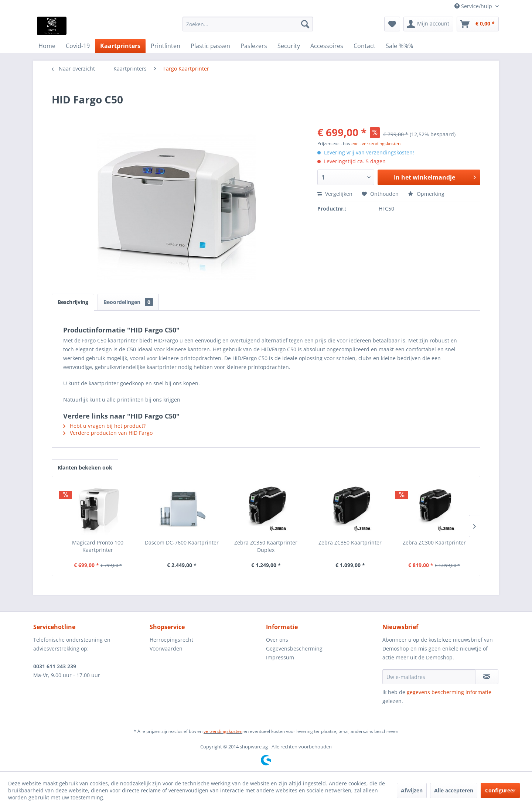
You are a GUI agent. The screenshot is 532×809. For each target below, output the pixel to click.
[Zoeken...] (248, 24)
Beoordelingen (128, 302)
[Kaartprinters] (120, 46)
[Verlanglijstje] (392, 24)
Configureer (500, 790)
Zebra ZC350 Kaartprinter (350, 542)
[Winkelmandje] (478, 24)
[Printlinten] (166, 46)
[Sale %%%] (399, 46)
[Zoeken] (305, 24)
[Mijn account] (428, 24)
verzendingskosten (223, 731)
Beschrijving (73, 302)
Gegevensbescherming (294, 648)
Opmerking (426, 194)
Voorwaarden (166, 648)
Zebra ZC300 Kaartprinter (434, 542)
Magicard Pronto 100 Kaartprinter (98, 546)
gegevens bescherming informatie (449, 692)
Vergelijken (335, 194)
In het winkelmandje (435, 176)
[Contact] (364, 46)
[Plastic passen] (210, 46)
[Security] (289, 46)
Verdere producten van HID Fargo (108, 433)
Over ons (277, 640)
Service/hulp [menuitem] (474, 6)
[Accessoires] (327, 46)
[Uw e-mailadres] (429, 677)
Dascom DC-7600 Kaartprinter (182, 542)
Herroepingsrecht (171, 640)
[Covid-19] (78, 46)
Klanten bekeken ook (85, 467)
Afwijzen (412, 790)
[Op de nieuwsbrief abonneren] (487, 677)
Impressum (280, 657)
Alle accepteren (454, 790)
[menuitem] (248, 24)
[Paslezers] (254, 46)
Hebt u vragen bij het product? (104, 426)
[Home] (47, 46)
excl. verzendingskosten (376, 144)
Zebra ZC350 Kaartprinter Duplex (266, 546)
